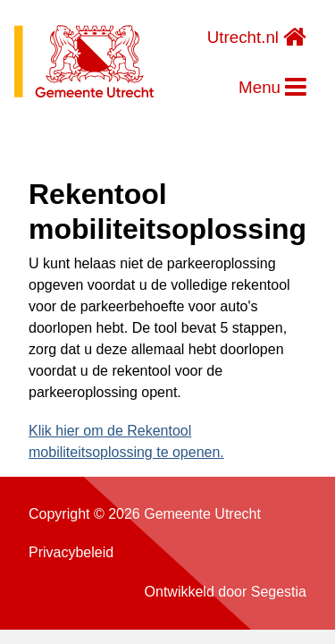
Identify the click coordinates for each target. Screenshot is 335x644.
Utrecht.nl (257, 38)
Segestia (279, 592)
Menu (272, 88)
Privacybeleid (71, 552)
